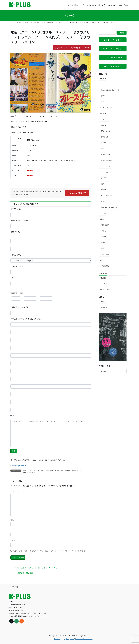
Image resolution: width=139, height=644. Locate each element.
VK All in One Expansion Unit (84, 639)
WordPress (57, 639)
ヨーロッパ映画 (106, 160)
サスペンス (105, 172)
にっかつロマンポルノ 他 (110, 90)
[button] (113, 40)
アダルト (104, 96)
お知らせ (104, 307)
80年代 (25, 470)
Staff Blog (103, 301)
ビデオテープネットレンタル (45, 470)
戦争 (103, 184)
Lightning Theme (69, 639)
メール (13, 530)
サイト (13, 540)
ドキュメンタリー (106, 108)
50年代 (103, 231)
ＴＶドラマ (105, 119)
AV (100, 84)
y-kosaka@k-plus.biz (19, 466)
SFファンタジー (107, 131)
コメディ (104, 178)
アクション (32, 470)
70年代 (103, 243)
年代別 (74, 470)
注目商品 (80, 470)
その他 (103, 213)
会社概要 (103, 278)
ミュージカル (106, 155)
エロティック (106, 166)
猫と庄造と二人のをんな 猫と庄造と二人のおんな (37, 568)
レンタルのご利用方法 (77, 193)
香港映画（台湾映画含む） (30, 473)
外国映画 (67, 470)
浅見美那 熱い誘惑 (25, 573)
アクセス (104, 284)
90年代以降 (105, 254)
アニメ (102, 102)
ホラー (103, 149)
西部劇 (103, 190)
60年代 (103, 237)
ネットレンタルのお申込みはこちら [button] (72, 47)
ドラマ (103, 143)
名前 (12, 520)
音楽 (101, 260)
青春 (103, 201)
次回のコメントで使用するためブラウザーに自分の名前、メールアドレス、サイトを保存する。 (50, 551)
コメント (15, 491)
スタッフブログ (105, 290)
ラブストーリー (106, 196)
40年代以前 (105, 225)
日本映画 (103, 113)
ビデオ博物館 (59, 470)
